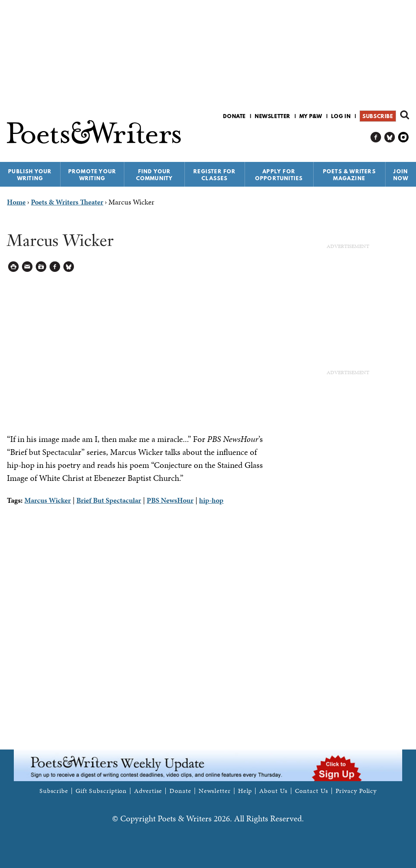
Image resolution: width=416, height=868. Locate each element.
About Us (273, 791)
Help (245, 791)
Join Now (401, 175)
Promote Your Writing (92, 175)
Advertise (148, 791)
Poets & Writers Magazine (349, 175)
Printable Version (14, 267)
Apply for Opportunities (279, 175)
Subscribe (378, 116)
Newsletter (273, 116)
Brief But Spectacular (109, 500)
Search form (405, 115)
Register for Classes (214, 175)
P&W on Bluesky (390, 137)
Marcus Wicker (48, 500)
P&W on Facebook (376, 137)
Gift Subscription (101, 791)
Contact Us (312, 791)
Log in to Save (41, 267)
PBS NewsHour (170, 500)
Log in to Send (27, 267)
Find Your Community (155, 175)
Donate (234, 116)
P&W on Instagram (404, 137)
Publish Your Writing (30, 175)
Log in (341, 116)
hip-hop (211, 500)
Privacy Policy (356, 791)
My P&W (311, 116)
